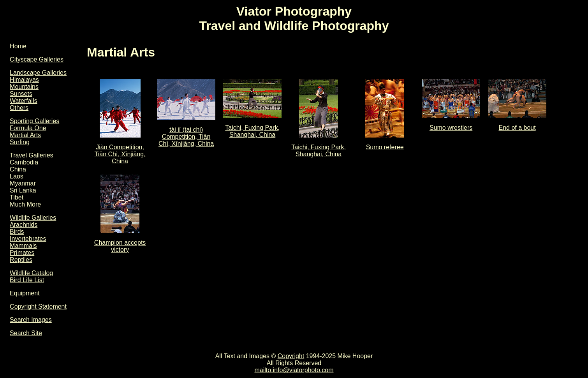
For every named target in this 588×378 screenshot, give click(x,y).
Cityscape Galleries (37, 59)
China (18, 169)
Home (18, 46)
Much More (25, 204)
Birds (17, 232)
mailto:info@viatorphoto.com (294, 370)
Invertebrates (28, 239)
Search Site (26, 333)
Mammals (23, 246)
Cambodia (24, 162)
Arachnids (24, 225)
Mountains (24, 87)
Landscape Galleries (38, 73)
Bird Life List (27, 280)
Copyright (291, 356)
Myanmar (23, 183)
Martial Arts (25, 135)
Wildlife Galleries (33, 218)
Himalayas (24, 80)
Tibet (17, 197)
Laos (17, 176)
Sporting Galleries (34, 121)
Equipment (25, 293)
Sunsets (21, 94)
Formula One (28, 128)
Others (19, 108)
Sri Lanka (23, 190)
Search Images (31, 320)
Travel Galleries (31, 155)
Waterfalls (24, 101)
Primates (22, 253)
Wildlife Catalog (31, 273)
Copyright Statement (38, 306)
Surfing (20, 142)
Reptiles (21, 260)
